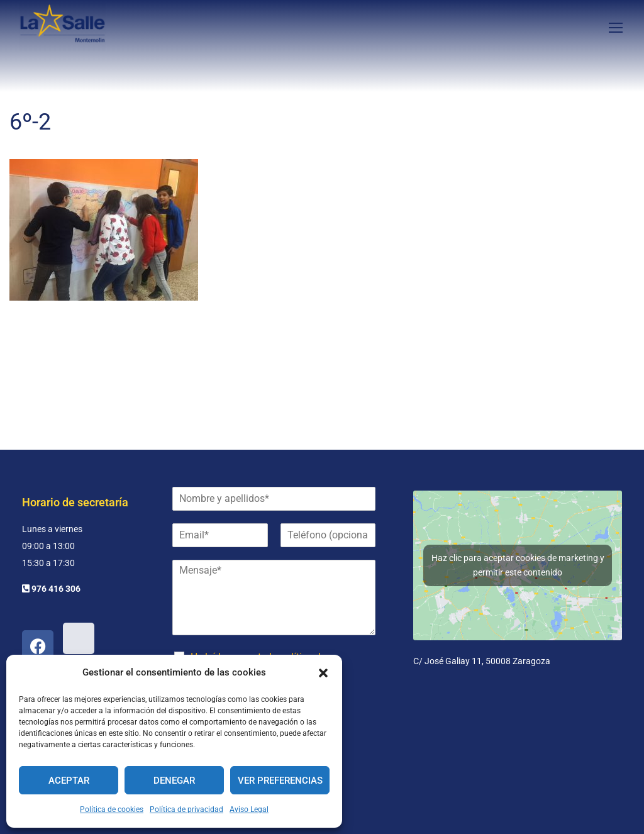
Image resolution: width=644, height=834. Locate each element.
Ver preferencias (280, 781)
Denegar (174, 781)
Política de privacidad (186, 809)
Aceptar (69, 781)
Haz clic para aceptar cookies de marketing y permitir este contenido (518, 565)
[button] (323, 673)
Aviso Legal (249, 809)
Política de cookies (112, 809)
